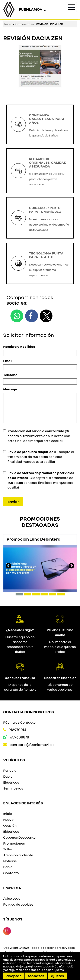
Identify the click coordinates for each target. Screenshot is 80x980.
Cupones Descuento (19, 837)
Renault (9, 770)
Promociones (24, 24)
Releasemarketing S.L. (59, 952)
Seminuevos (13, 788)
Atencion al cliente (18, 855)
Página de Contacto (19, 722)
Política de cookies (18, 904)
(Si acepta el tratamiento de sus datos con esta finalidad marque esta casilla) (39, 436)
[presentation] (9, 566)
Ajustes (57, 976)
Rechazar (36, 976)
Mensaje (10, 389)
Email (8, 361)
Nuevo (8, 820)
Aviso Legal (12, 898)
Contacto (11, 873)
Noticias (10, 861)
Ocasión (10, 825)
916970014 (17, 730)
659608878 (20, 737)
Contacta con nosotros (29, 712)
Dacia (8, 776)
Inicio (8, 24)
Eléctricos (11, 782)
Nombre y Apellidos (19, 347)
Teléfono (10, 375)
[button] (19, 594)
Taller (8, 849)
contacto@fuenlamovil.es (32, 745)
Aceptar (14, 976)
